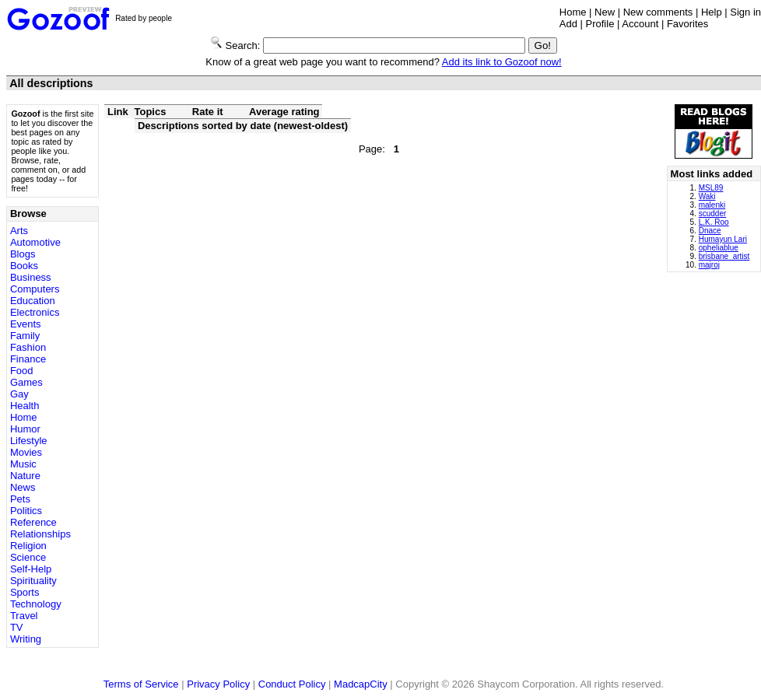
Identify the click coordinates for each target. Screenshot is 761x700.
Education (33, 301)
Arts (19, 231)
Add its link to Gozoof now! (502, 62)
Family (25, 336)
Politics (26, 511)
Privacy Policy (218, 684)
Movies (26, 452)
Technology (36, 604)
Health (25, 406)
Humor (25, 429)
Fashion (28, 347)
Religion (28, 546)
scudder (713, 213)
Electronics (35, 312)
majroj (709, 265)
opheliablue (719, 248)
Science (28, 557)
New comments (658, 12)
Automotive (35, 242)
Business (31, 277)
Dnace (710, 231)
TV (17, 627)
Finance (28, 359)
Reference (33, 522)
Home (573, 12)
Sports (25, 592)
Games (26, 382)
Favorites (687, 24)
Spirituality (33, 581)
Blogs (23, 254)
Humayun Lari (723, 239)
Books (24, 266)
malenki (712, 205)
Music (23, 464)
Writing (26, 639)
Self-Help (31, 569)
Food (22, 371)
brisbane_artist (724, 256)
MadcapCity (361, 684)
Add (568, 24)
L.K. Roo (714, 222)
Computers (35, 289)
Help (712, 12)
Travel (24, 616)
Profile (600, 24)
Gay (19, 394)
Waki (707, 196)
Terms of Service (141, 684)
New (605, 12)
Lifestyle (29, 441)
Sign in (745, 12)
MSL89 (711, 188)
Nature (25, 476)
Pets (20, 499)
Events (26, 324)
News (23, 487)
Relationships (40, 534)
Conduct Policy (292, 684)
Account (640, 24)
